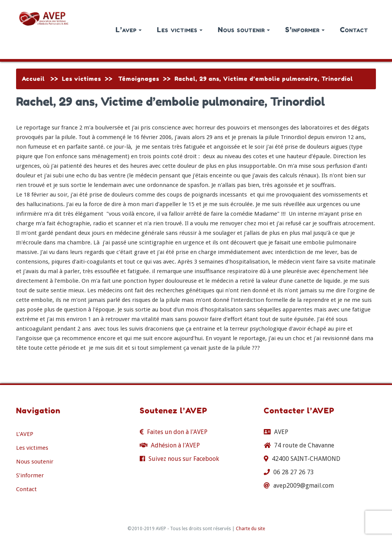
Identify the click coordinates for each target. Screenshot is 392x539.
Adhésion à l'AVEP (175, 445)
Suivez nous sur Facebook (184, 459)
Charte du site (250, 529)
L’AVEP (25, 434)
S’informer (305, 29)
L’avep (129, 29)
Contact (354, 29)
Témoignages (139, 79)
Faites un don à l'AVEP (177, 432)
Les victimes (180, 29)
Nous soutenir (244, 29)
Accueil (33, 79)
